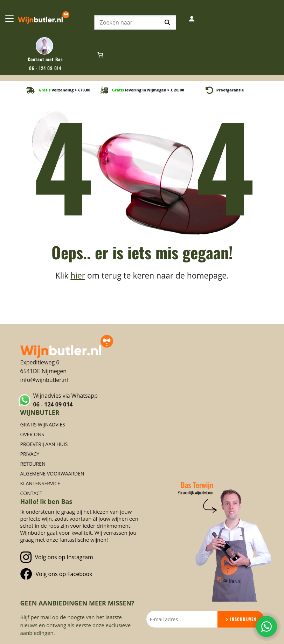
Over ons (32, 434)
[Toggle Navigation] (9, 19)
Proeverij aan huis (44, 444)
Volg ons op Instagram (57, 557)
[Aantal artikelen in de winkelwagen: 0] (100, 55)
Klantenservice (40, 483)
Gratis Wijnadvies (43, 424)
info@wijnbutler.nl (44, 380)
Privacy (30, 454)
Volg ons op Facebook (56, 574)
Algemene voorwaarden (52, 474)
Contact (31, 493)
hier (78, 276)
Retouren (33, 464)
